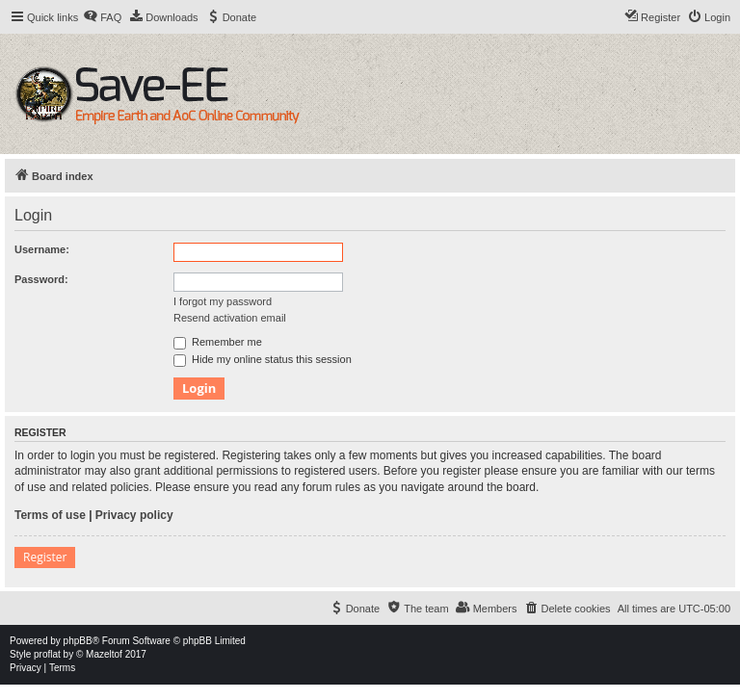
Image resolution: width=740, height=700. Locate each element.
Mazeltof (104, 654)
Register (45, 557)
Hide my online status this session (263, 359)
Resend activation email (230, 318)
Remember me (218, 342)
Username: (42, 249)
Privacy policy (134, 515)
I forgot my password (223, 301)
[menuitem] (102, 17)
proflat (47, 654)
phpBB (78, 641)
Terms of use (50, 515)
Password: (41, 279)
